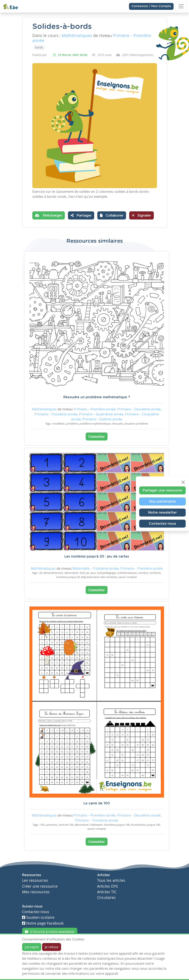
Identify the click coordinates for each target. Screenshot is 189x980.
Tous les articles (111, 880)
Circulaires (106, 898)
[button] (112, 215)
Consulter (97, 436)
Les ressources (35, 880)
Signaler (141, 215)
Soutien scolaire (38, 917)
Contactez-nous (162, 524)
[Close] (183, 482)
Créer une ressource (40, 886)
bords (39, 47)
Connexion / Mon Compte (151, 6)
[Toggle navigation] (181, 6)
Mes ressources (36, 892)
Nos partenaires (163, 501)
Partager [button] (81, 215)
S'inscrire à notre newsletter (50, 932)
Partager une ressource (162, 490)
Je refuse (52, 947)
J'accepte (32, 947)
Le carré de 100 (97, 803)
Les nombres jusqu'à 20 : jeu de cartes (97, 556)
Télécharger (49, 215)
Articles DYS (108, 886)
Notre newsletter (162, 513)
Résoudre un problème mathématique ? (97, 397)
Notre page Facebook (43, 923)
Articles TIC (107, 892)
